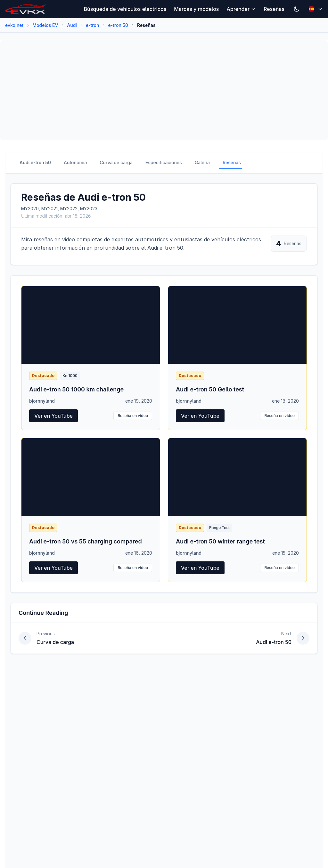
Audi (72, 25)
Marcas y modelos (196, 9)
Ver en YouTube (53, 416)
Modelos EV (45, 25)
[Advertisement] (164, 90)
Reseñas (274, 9)
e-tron (93, 25)
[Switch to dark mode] (297, 9)
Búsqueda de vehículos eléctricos (125, 9)
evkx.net (14, 25)
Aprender (241, 9)
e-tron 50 (118, 25)
